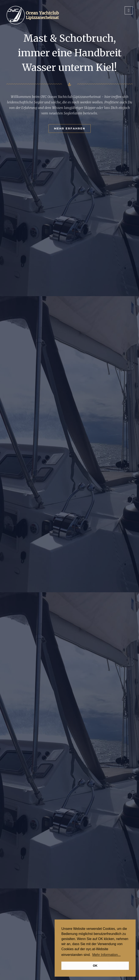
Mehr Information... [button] (106, 955)
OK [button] (95, 966)
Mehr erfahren (70, 128)
